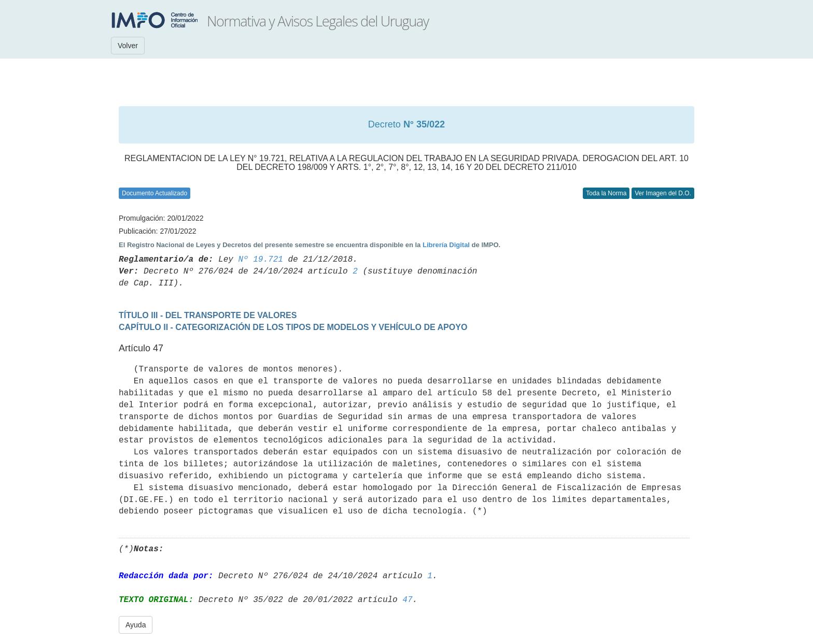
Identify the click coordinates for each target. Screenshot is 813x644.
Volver (128, 46)
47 (407, 600)
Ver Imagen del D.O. (663, 193)
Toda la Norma (606, 193)
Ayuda (136, 625)
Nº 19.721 (260, 260)
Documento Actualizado (155, 193)
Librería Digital (446, 245)
